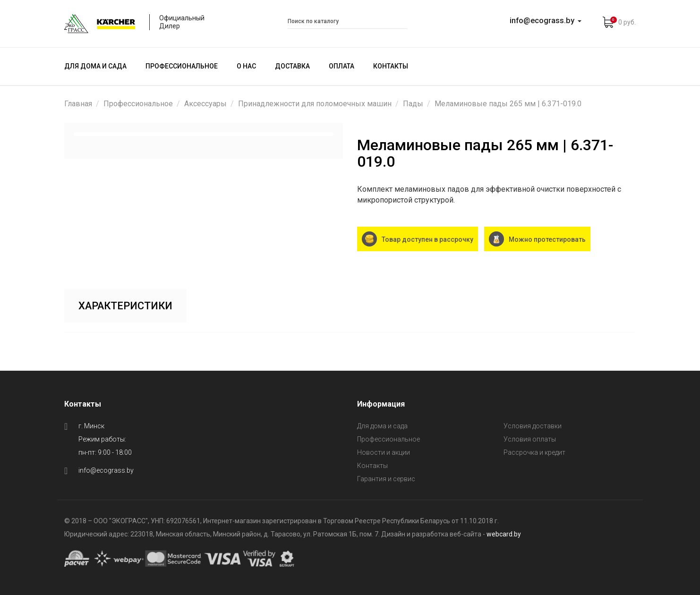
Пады (413, 104)
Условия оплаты (530, 439)
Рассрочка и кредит (534, 452)
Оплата (341, 66)
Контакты (391, 66)
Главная (78, 104)
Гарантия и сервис (386, 479)
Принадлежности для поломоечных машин (315, 104)
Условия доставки (533, 426)
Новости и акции (384, 452)
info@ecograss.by (106, 470)
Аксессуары (205, 104)
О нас (246, 66)
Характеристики (126, 306)
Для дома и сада (95, 66)
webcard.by (504, 534)
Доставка (292, 66)
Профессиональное (182, 66)
